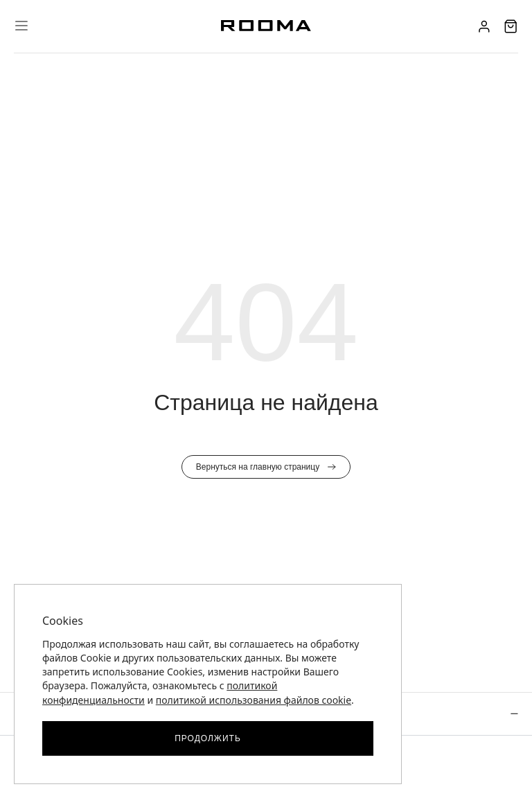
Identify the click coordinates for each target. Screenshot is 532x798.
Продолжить (208, 738)
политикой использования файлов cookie (254, 700)
